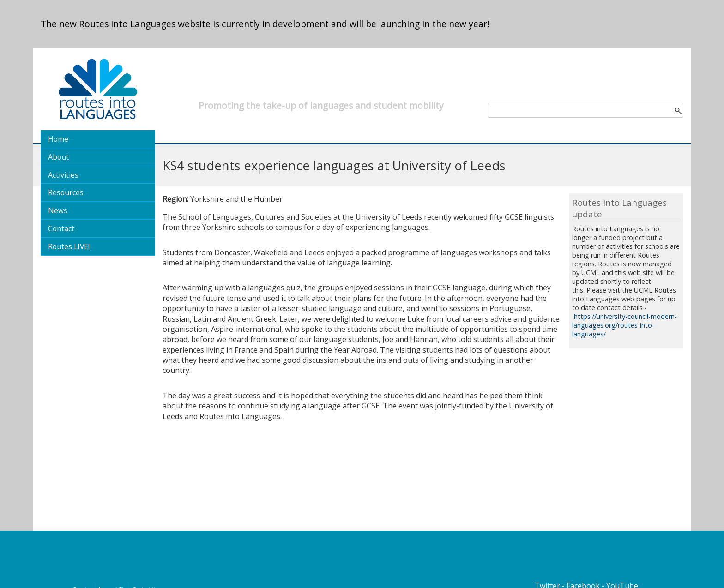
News (58, 210)
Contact (61, 228)
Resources (66, 192)
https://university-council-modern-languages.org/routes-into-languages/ (624, 325)
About (58, 157)
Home (58, 139)
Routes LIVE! (69, 246)
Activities (63, 175)
